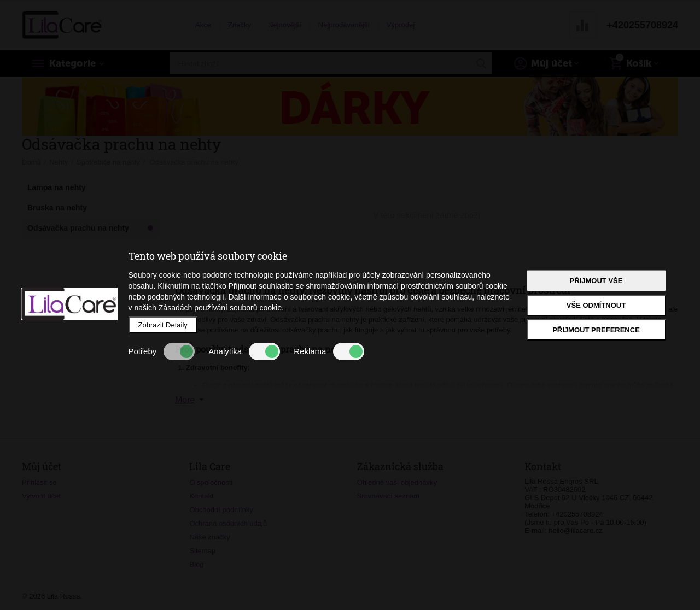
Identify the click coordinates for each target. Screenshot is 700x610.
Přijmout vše (596, 281)
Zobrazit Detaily (163, 325)
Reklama (329, 351)
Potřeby (162, 351)
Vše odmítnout (596, 305)
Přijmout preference (596, 330)
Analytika (244, 351)
